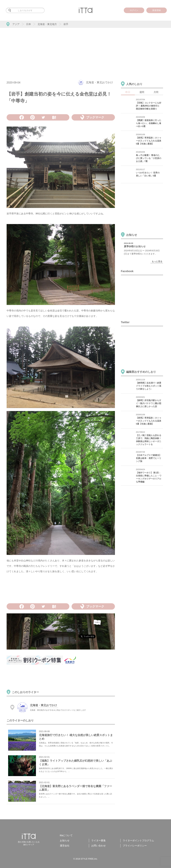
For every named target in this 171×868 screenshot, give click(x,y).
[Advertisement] (85, 50)
